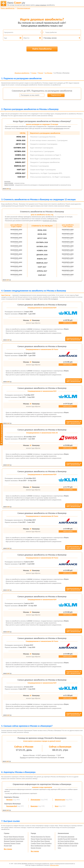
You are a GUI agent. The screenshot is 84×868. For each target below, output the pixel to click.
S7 (70, 846)
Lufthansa (61, 846)
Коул (57, 806)
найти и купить (68, 323)
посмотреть (16, 229)
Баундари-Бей (12, 806)
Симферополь (39, 846)
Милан (33, 839)
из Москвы (49, 73)
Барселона (39, 837)
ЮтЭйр (60, 843)
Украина (13, 843)
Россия (41, 73)
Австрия (7, 839)
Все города (35, 851)
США (10, 846)
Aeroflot (60, 839)
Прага (42, 841)
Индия (22, 839)
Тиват (49, 846)
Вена (32, 846)
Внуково (9, 800)
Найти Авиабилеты (42, 49)
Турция (18, 843)
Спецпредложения (23, 8)
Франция (7, 841)
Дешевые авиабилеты (22, 73)
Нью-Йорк (37, 841)
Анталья (38, 848)
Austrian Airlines (69, 841)
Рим (32, 841)
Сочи (45, 846)
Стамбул (34, 843)
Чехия (10, 837)
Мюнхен (47, 841)
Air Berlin (71, 843)
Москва (33, 837)
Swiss (59, 848)
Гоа (44, 837)
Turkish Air (74, 839)
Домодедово (35, 800)
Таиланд (13, 841)
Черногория (19, 841)
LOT (59, 837)
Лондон (48, 837)
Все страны (8, 849)
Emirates (67, 846)
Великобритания (15, 839)
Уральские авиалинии (67, 837)
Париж (38, 839)
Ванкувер (34, 806)
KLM (69, 839)
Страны (34, 73)
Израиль (15, 837)
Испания (21, 837)
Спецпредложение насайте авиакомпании (74, 339)
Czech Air (74, 846)
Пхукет (39, 843)
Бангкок (49, 839)
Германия (7, 843)
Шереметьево (60, 800)
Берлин (33, 848)
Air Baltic (65, 843)
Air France (61, 841)
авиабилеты (31, 3)
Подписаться (56, 95)
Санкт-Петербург (46, 843)
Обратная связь (54, 865)
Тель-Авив (43, 839)
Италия (6, 846)
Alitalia (76, 843)
